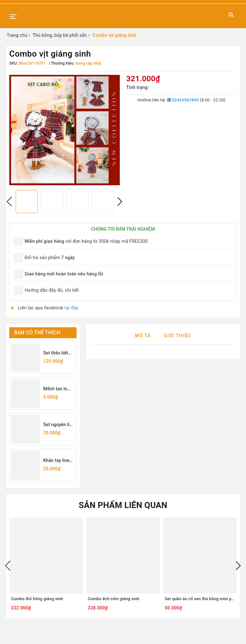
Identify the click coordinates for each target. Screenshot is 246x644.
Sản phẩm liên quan (123, 505)
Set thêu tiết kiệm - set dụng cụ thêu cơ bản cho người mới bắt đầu (57, 353)
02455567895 (183, 100)
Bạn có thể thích (37, 333)
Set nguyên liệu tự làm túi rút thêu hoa (59, 425)
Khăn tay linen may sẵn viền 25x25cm (58, 461)
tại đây (71, 308)
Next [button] (120, 202)
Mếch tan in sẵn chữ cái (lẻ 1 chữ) (58, 389)
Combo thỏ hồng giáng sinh (37, 599)
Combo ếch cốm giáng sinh (114, 599)
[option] (65, 130)
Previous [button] (9, 202)
